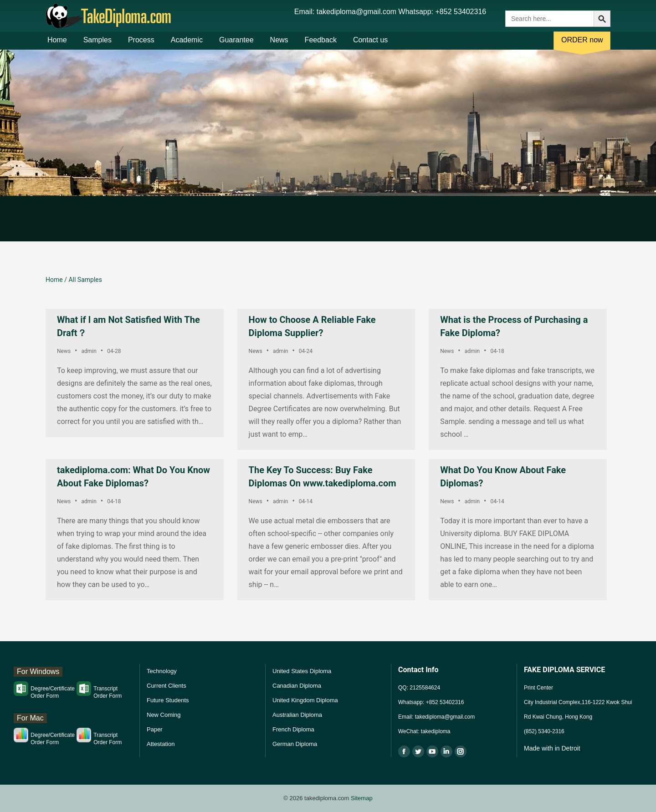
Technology (162, 671)
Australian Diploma (297, 715)
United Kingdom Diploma (305, 700)
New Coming (164, 715)
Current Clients (167, 686)
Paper (155, 729)
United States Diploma (302, 671)
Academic (187, 45)
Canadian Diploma (297, 686)
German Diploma (295, 744)
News (279, 45)
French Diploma (293, 729)
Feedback (321, 45)
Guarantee (236, 45)
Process (141, 45)
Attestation (161, 744)
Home (57, 45)
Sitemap (362, 798)
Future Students (168, 700)
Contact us (370, 45)
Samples (97, 45)
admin (89, 351)
